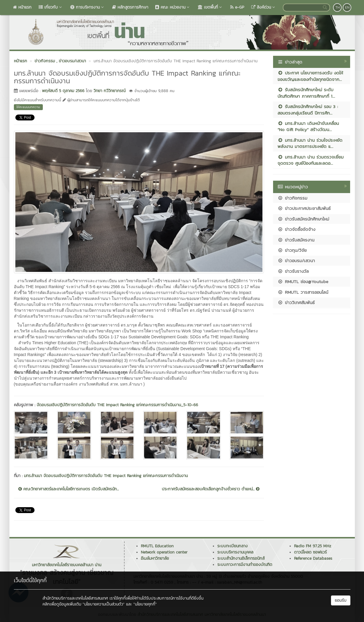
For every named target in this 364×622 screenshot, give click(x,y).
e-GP (237, 7)
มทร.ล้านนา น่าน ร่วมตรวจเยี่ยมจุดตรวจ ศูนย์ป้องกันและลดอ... (311, 160)
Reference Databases (313, 558)
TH (338, 7)
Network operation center (164, 552)
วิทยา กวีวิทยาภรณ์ (110, 91)
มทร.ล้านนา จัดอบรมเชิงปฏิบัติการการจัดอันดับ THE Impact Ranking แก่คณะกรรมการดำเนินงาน (106, 476)
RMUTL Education (157, 546)
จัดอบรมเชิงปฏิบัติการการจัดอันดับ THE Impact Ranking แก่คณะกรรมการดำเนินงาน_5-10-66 (117, 405)
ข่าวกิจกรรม (292, 198)
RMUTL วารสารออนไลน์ (303, 292)
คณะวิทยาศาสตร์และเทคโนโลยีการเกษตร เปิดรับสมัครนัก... (68, 489)
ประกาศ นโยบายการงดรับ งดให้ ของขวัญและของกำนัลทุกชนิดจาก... (310, 76)
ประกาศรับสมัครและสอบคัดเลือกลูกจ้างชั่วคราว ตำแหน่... (211, 489)
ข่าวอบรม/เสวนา (296, 261)
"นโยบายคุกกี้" (145, 604)
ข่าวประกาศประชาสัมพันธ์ (304, 208)
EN (347, 7)
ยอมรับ (341, 600)
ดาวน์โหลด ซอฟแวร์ (310, 552)
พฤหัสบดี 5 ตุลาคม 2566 (63, 91)
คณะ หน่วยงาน (173, 7)
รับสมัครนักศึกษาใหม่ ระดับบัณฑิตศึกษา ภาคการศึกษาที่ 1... (306, 93)
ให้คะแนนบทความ (28, 107)
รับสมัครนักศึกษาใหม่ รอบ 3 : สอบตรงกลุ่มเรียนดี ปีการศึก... (308, 110)
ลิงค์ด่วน (264, 7)
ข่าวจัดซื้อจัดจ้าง (296, 229)
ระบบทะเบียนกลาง (232, 546)
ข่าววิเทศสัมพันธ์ (296, 302)
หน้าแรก (22, 7)
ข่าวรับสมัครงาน (296, 240)
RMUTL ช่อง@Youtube (303, 281)
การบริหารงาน (88, 7)
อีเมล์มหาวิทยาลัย (155, 558)
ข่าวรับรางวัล (293, 271)
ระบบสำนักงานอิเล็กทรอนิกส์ (241, 558)
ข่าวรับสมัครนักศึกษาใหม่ (303, 219)
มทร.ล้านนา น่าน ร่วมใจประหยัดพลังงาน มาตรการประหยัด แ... (310, 143)
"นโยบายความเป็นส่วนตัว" (104, 604)
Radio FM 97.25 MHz (313, 546)
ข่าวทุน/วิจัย (292, 250)
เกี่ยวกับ (51, 7)
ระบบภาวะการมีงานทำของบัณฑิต (245, 565)
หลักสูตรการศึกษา (130, 7)
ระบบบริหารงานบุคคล (235, 552)
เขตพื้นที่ (210, 7)
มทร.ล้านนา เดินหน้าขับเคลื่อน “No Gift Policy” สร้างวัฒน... (308, 126)
